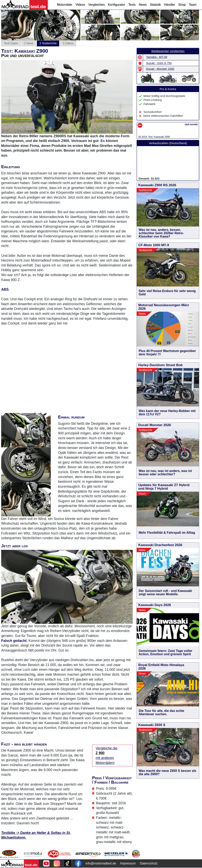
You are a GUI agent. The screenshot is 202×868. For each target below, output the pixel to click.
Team (193, 5)
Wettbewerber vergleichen (168, 51)
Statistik (155, 5)
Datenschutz (149, 863)
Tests (132, 5)
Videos (80, 5)
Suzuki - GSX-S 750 (159, 63)
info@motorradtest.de (101, 863)
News (143, 5)
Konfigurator (116, 5)
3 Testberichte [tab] (48, 43)
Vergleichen (96, 5)
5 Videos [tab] (68, 43)
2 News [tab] (29, 43)
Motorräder (65, 5)
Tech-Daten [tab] (11, 43)
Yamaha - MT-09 (157, 57)
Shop (182, 5)
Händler (169, 5)
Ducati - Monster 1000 (160, 69)
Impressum (128, 863)
